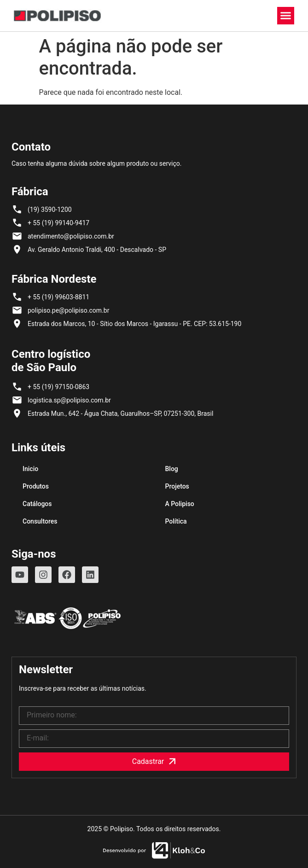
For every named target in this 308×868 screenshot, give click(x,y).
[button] (286, 16)
